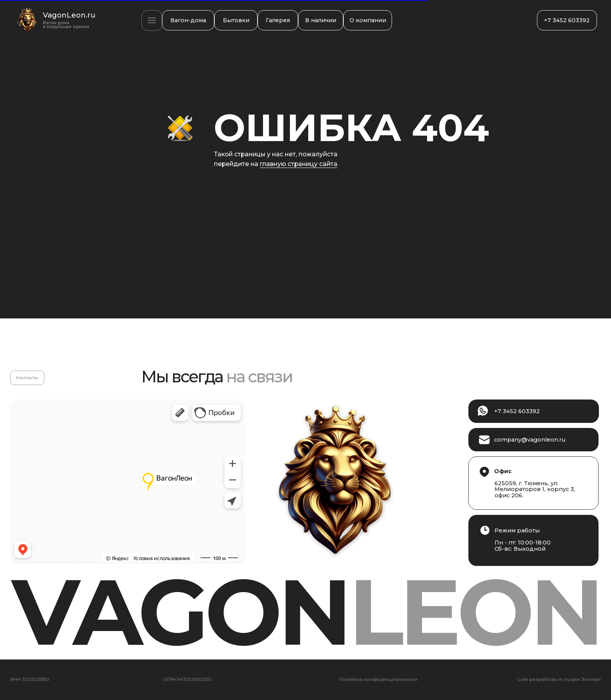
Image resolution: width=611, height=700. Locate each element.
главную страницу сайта (299, 164)
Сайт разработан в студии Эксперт (559, 680)
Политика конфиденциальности (378, 680)
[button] (152, 20)
